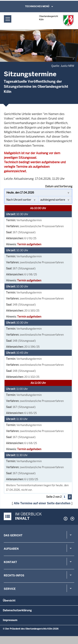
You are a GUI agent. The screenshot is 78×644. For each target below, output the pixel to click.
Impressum (10, 620)
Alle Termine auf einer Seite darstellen (42, 503)
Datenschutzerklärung (17, 610)
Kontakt (10, 562)
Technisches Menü (37, 6)
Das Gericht (13, 535)
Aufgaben (11, 549)
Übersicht (9, 601)
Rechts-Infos (14, 575)
